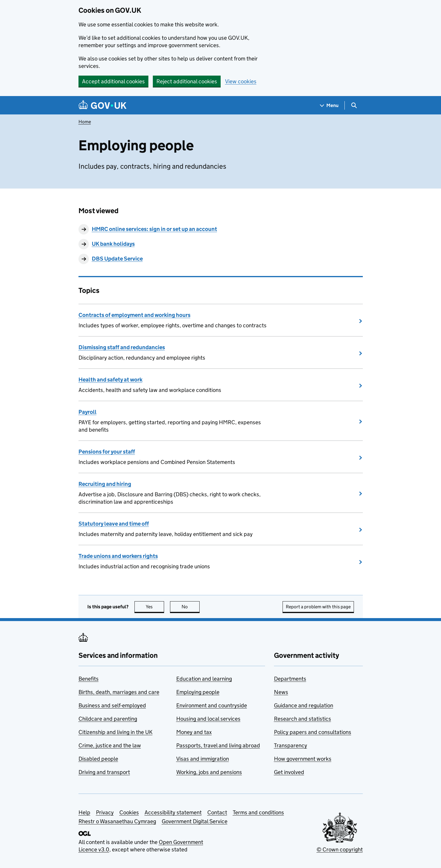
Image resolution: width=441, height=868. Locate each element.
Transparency (291, 745)
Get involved (289, 772)
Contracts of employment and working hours (134, 315)
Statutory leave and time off (114, 524)
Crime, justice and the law (110, 745)
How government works (303, 759)
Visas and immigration (203, 759)
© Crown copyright (340, 849)
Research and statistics (303, 719)
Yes (155, 607)
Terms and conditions (258, 812)
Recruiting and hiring (105, 484)
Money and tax (194, 732)
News (281, 692)
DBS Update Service (117, 259)
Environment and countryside (212, 705)
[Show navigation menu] (329, 105)
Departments (290, 679)
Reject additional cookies (187, 81)
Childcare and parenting (108, 719)
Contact (217, 812)
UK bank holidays (113, 244)
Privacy (105, 812)
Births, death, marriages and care (119, 692)
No (191, 607)
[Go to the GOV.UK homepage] (102, 105)
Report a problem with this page (318, 607)
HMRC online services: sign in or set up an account (154, 229)
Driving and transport (104, 772)
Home (85, 122)
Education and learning (204, 679)
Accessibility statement (173, 812)
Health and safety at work (110, 380)
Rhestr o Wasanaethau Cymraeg (117, 821)
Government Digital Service (195, 821)
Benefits (89, 679)
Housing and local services (208, 719)
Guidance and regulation (304, 705)
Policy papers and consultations (313, 732)
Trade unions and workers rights (118, 556)
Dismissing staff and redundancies (122, 347)
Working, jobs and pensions (209, 772)
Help (84, 812)
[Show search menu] (354, 105)
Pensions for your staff (107, 452)
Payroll (88, 412)
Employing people (198, 692)
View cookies (241, 81)
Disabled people (98, 759)
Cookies (129, 812)
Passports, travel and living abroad (218, 745)
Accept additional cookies (113, 81)
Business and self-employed (112, 705)
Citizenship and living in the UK (116, 732)
